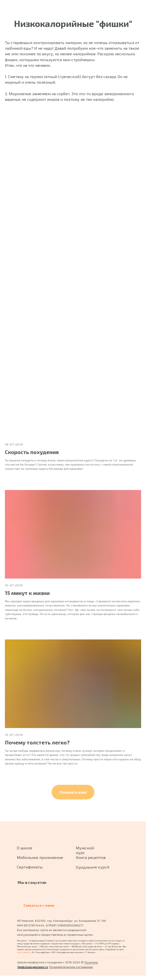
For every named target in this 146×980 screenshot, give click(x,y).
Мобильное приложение (40, 857)
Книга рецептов (91, 857)
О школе (25, 848)
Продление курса (92, 867)
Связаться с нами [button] (39, 905)
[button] (73, 792)
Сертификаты (30, 867)
